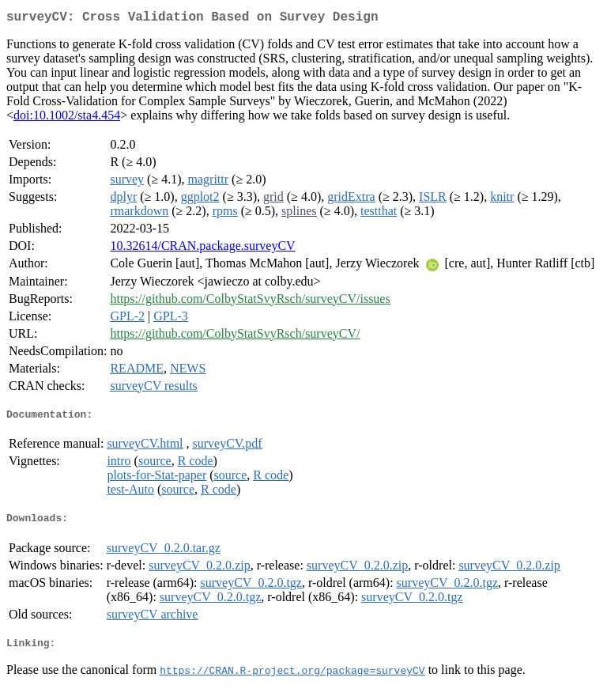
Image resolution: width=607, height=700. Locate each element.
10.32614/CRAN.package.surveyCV (202, 249)
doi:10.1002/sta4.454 (67, 118)
